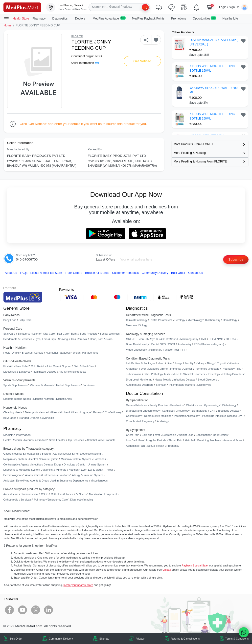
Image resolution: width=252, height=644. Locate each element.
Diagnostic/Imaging (82, 500)
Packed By (95, 149)
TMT (204, 339)
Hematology (230, 320)
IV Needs (81, 494)
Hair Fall (190, 440)
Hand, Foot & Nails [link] (101, 339)
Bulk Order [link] (16, 639)
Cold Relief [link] (37, 366)
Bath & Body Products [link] (84, 334)
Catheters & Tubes (62, 494)
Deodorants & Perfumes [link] (18, 339)
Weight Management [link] (85, 353)
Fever (142, 369)
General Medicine (137, 405)
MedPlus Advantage (109, 18)
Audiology (163, 421)
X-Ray (150, 339)
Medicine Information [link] (17, 435)
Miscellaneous (99, 481)
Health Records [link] (13, 440)
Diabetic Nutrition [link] (43, 399)
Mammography (189, 339)
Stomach (161, 385)
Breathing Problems (209, 440)
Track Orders (74, 273)
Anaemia (131, 369)
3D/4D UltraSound (167, 339)
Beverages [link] (10, 418)
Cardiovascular (30, 494)
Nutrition (74, 470)
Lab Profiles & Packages (141, 363)
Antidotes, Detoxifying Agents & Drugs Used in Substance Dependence (46, 481)
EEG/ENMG (216, 339)
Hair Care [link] (63, 334)
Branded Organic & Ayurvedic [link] (36, 418)
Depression (169, 435)
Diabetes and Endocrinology (143, 411)
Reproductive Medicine (158, 416)
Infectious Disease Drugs (46, 464)
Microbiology (195, 320)
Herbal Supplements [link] (68, 385)
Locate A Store (46, 273)
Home (8, 25)
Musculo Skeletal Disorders (189, 374)
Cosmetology (134, 416)
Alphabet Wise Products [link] (101, 440)
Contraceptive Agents (16, 464)
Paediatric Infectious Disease (220, 416)
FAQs (24, 273)
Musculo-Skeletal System (76, 459)
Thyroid (222, 363)
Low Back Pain (135, 440)
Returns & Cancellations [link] (185, 639)
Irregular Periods (156, 440)
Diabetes (154, 369)
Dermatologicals (13, 475)
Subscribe (236, 259)
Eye (83, 470)
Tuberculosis (134, 374)
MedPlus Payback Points (148, 19)
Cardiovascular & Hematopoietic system (77, 454)
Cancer (188, 369)
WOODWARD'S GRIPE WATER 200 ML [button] (213, 90)
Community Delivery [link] (61, 639)
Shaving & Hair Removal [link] (73, 339)
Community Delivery (155, 273)
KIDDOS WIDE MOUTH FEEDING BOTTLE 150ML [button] (212, 68)
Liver (170, 363)
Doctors (81, 19)
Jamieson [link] (89, 385)
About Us (11, 273)
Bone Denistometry (137, 344)
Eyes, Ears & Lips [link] (45, 339)
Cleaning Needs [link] (13, 412)
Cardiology (168, 411)
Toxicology (214, 374)
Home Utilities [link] (49, 412)
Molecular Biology (137, 325)
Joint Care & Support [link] (59, 366)
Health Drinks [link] (11, 353)
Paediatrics (177, 405)
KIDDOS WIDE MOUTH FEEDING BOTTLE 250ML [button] (212, 116)
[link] (22, 7)
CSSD (45, 494)
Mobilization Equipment (103, 494)
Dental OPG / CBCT (163, 344)
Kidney (200, 363)
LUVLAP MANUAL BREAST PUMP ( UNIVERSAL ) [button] (213, 42)
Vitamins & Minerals (54, 470)
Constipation (203, 435)
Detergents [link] (32, 412)
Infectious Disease (184, 380)
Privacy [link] (140, 639)
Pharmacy (39, 19)
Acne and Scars (233, 440)
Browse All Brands (97, 273)
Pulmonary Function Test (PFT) (168, 350)
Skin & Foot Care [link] (84, 366)
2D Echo (231, 339)
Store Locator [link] (57, 440)
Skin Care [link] (9, 334)
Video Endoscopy (137, 350)
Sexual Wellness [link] (110, 334)
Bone (165, 369)
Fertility (189, 363)
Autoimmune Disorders (140, 385)
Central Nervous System (44, 459)
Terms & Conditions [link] (237, 639)
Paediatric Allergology (187, 416)
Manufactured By (18, 149)
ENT (212, 411)
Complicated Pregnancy (140, 421)
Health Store (16, 19)
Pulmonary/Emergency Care (51, 500)
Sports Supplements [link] (16, 385)
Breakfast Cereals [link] (33, 353)
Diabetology (229, 405)
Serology (180, 320)
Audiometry (185, 344)
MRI (129, 339)
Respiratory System (15, 459)
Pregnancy (228, 369)
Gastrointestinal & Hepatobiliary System (27, 454)
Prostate (215, 369)
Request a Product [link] (35, 440)
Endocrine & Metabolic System (22, 470)
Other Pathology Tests (157, 374)
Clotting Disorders (233, 374)
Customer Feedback (125, 273)
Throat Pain (175, 440)
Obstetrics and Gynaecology (203, 405)
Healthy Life (230, 19)
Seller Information (85, 63)
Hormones (100, 459)
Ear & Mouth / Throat (101, 470)
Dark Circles (220, 435)
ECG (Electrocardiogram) (209, 344)
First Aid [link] (8, 366)
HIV (239, 369)
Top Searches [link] (76, 440)
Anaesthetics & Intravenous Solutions (47, 475)
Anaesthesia (11, 494)
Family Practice (159, 405)
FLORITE (77, 36)
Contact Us (195, 273)
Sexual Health (156, 446)
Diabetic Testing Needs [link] (17, 399)
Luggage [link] (86, 412)
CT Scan (138, 339)
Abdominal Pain (136, 446)
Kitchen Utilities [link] (69, 412)
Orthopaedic (11, 500)
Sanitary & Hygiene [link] (29, 334)
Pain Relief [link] (22, 366)
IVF (241, 416)
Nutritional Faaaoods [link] (58, 353)
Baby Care (25, 320)
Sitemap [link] (104, 639)
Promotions (179, 19)
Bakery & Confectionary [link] (107, 412)
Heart (161, 363)
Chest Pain (133, 435)
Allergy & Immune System (87, 475)
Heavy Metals (163, 380)
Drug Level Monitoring (139, 380)
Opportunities (204, 18)
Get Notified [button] (142, 61)
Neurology (183, 411)
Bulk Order (178, 273)
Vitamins (234, 363)
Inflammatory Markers (182, 385)
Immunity (176, 369)
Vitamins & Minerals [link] (42, 385)
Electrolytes (204, 385)
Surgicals (26, 500)
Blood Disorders (207, 380)
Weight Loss (186, 435)
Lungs (179, 363)
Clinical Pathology (137, 320)
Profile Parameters (161, 320)
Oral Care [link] (49, 334)
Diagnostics (60, 19)
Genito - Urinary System (92, 464)
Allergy (211, 363)
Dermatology (200, 411)
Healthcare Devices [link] (45, 372)
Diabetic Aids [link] (64, 399)
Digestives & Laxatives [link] (17, 372)
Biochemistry (213, 320)
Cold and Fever (151, 435)
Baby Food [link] (10, 320)
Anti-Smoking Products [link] (72, 372)
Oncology (69, 464)
